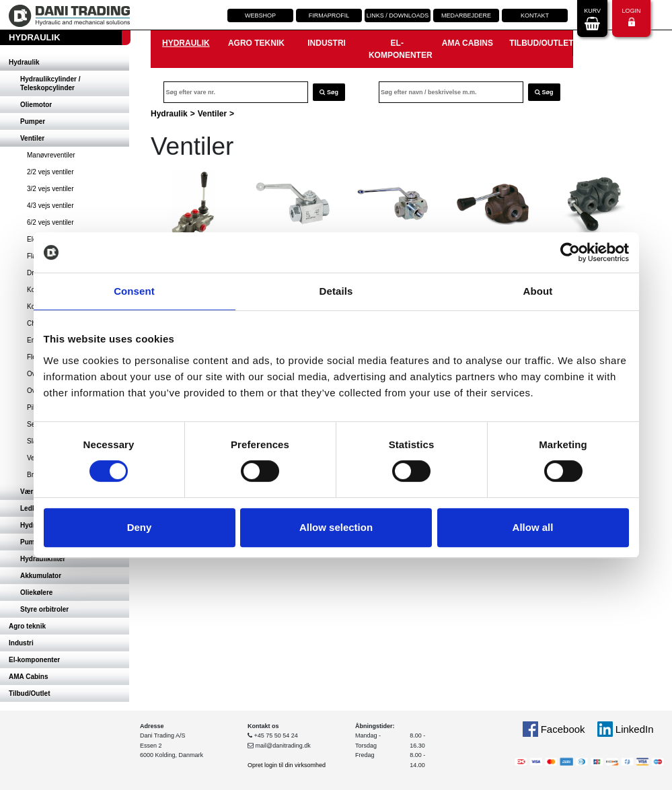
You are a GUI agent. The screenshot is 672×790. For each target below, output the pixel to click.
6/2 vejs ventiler (50, 222)
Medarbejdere (466, 15)
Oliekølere (36, 592)
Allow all (533, 527)
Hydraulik (24, 62)
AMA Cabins (29, 677)
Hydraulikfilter (43, 559)
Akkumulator (41, 576)
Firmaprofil (329, 15)
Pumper (33, 121)
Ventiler (32, 138)
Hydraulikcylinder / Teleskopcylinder (50, 83)
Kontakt (535, 15)
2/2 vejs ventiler (50, 172)
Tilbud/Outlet (29, 693)
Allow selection (336, 527)
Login (631, 17)
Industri (21, 643)
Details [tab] (336, 291)
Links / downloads (398, 15)
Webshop (260, 15)
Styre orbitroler (44, 609)
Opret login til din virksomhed (287, 765)
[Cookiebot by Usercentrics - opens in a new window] (570, 252)
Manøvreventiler (51, 155)
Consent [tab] (134, 291)
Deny (140, 527)
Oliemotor (36, 105)
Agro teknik (27, 626)
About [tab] (538, 291)
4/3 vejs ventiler (50, 206)
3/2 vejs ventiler (50, 189)
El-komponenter (34, 660)
